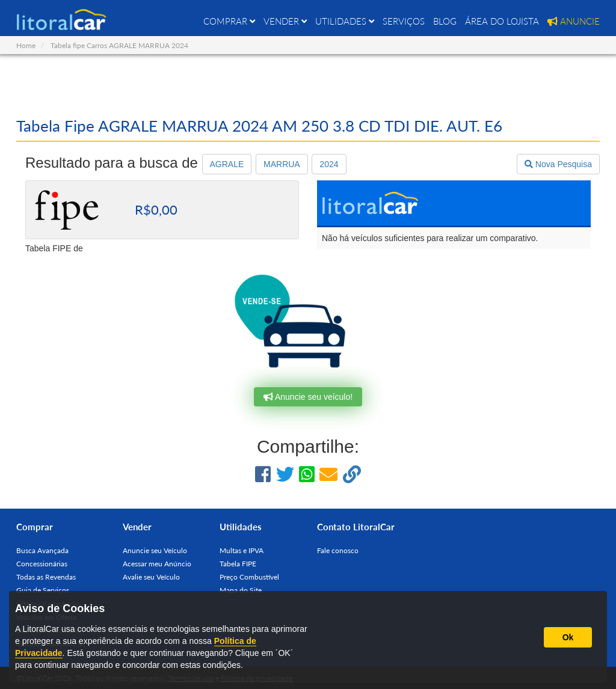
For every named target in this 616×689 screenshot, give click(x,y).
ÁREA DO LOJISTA (502, 21)
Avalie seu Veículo (151, 577)
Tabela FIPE (238, 564)
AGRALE (227, 164)
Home (26, 45)
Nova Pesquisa (558, 164)
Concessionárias (42, 564)
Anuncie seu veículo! (308, 397)
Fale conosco (338, 550)
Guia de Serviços (43, 590)
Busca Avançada (42, 550)
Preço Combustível (249, 577)
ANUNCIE (574, 21)
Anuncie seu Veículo (155, 550)
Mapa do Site (241, 590)
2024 (329, 164)
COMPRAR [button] (229, 21)
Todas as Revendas (46, 577)
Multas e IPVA (242, 550)
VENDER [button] (285, 21)
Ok (568, 637)
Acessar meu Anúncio (157, 564)
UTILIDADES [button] (345, 21)
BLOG (445, 21)
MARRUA (282, 164)
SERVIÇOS (404, 21)
